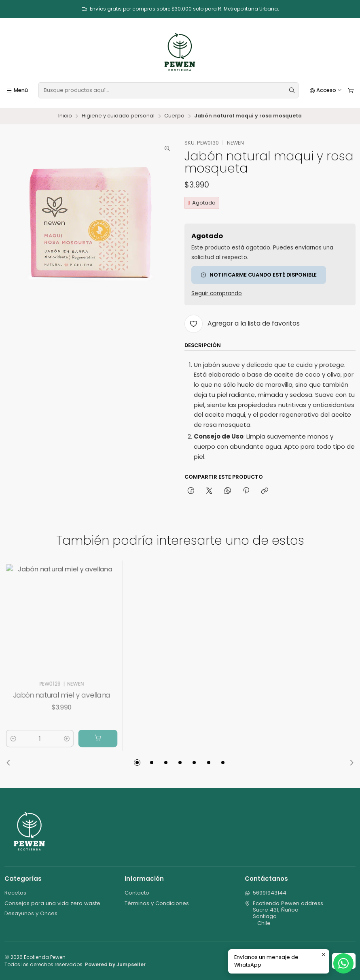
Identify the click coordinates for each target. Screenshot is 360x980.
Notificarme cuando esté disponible (259, 275)
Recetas (15, 893)
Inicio (65, 116)
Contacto (137, 893)
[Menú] (17, 91)
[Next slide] (349, 763)
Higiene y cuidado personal (118, 116)
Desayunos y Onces (31, 913)
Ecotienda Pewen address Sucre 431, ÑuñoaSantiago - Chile (284, 913)
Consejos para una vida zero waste (52, 903)
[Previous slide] (11, 763)
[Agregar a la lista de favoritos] (242, 324)
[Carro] (351, 91)
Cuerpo (174, 116)
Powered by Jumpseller (115, 964)
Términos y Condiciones (157, 903)
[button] (137, 763)
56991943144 (266, 893)
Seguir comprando (217, 294)
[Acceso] (326, 91)
